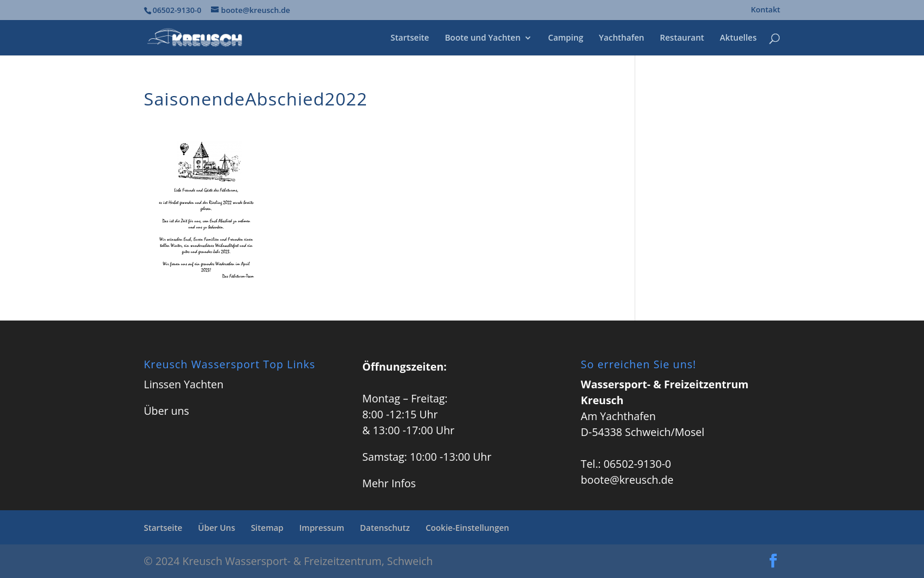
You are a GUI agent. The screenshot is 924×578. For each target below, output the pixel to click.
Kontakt (765, 10)
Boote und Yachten (483, 38)
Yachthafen (621, 38)
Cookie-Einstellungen (467, 528)
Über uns (166, 411)
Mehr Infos (389, 483)
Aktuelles (738, 38)
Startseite (410, 38)
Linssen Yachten (184, 384)
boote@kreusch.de (627, 480)
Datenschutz (385, 528)
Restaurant (682, 38)
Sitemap (267, 528)
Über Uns (217, 528)
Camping (566, 38)
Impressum (322, 528)
